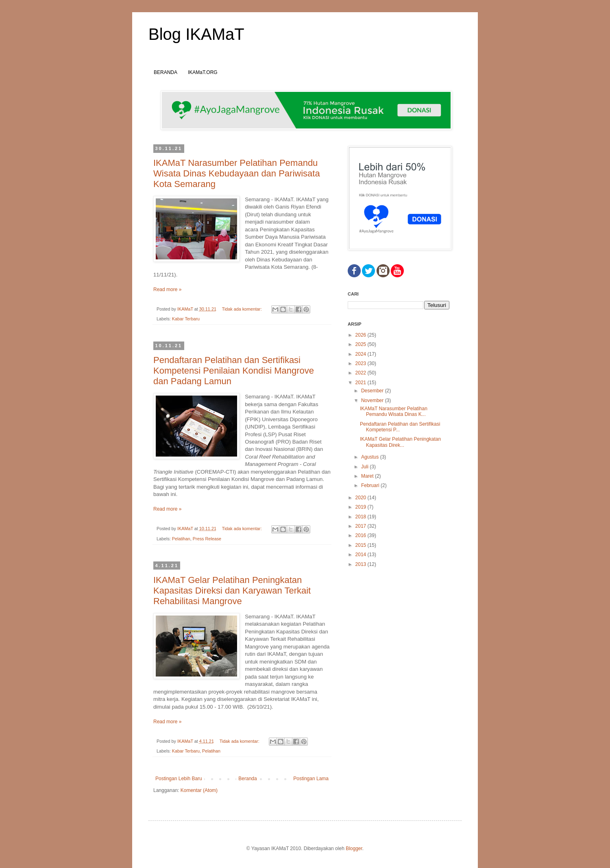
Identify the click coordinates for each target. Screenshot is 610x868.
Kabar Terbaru (186, 319)
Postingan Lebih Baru (179, 779)
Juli (365, 467)
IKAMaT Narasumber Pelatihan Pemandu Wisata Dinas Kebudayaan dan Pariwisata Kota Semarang (237, 173)
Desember (373, 391)
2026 (362, 335)
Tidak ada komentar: (243, 309)
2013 (362, 564)
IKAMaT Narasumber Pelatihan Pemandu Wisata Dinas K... (394, 411)
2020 (362, 498)
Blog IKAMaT (196, 34)
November (373, 400)
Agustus (371, 457)
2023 (362, 363)
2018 (362, 517)
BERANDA (166, 72)
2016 (362, 535)
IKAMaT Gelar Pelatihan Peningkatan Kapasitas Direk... (400, 442)
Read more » (167, 289)
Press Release (207, 539)
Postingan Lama (311, 779)
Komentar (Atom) (199, 790)
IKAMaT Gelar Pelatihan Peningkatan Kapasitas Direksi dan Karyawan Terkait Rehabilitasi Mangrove (232, 591)
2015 (362, 545)
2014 (362, 555)
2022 (362, 373)
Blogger (354, 848)
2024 (362, 354)
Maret (368, 476)
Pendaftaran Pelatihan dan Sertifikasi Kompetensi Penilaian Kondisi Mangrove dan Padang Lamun (234, 371)
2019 (362, 507)
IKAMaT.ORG (203, 72)
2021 (362, 383)
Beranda (247, 779)
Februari (371, 485)
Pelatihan (181, 539)
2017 (362, 526)
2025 (362, 344)
